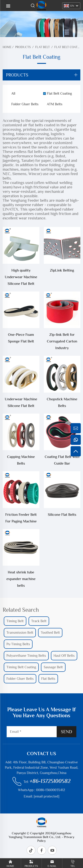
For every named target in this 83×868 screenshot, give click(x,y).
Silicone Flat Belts (62, 515)
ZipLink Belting (62, 270)
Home (7, 47)
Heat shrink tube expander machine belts (21, 579)
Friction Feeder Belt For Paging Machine (21, 518)
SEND (66, 732)
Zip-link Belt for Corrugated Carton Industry (62, 341)
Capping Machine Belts (21, 460)
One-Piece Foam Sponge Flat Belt (21, 338)
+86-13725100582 (50, 781)
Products (23, 47)
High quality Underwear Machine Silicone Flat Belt (21, 277)
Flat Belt (42, 47)
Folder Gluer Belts (25, 104)
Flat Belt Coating (68, 47)
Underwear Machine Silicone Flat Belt (21, 402)
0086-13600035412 (51, 790)
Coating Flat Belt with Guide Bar (62, 460)
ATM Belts (55, 104)
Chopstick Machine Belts (62, 402)
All (13, 94)
